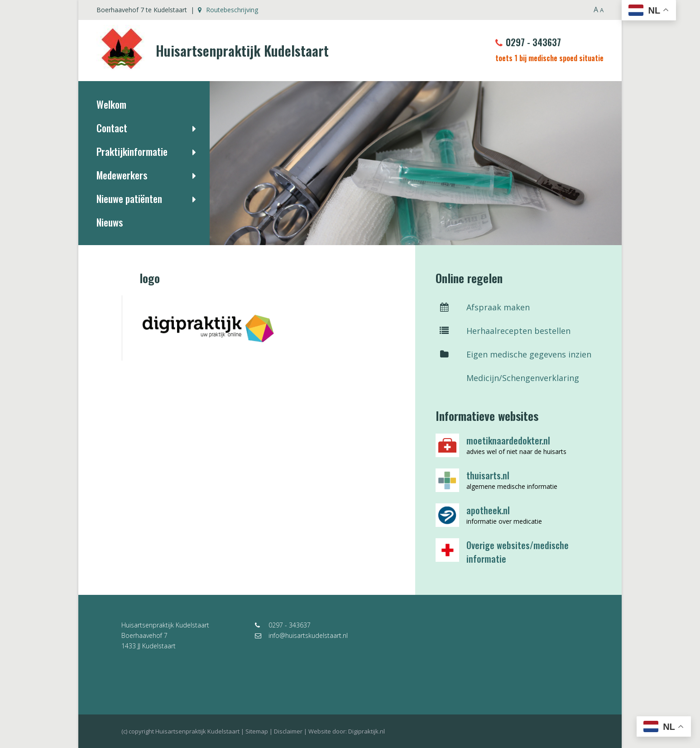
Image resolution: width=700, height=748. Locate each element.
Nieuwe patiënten (129, 198)
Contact (112, 128)
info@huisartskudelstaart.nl (301, 635)
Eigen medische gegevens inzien (513, 354)
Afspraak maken (483, 307)
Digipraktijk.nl (367, 731)
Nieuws (110, 222)
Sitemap (257, 731)
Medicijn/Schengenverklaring (507, 378)
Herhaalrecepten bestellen (503, 331)
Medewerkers (122, 175)
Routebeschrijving (228, 10)
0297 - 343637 (528, 42)
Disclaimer (288, 731)
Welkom (111, 104)
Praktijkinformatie (132, 151)
